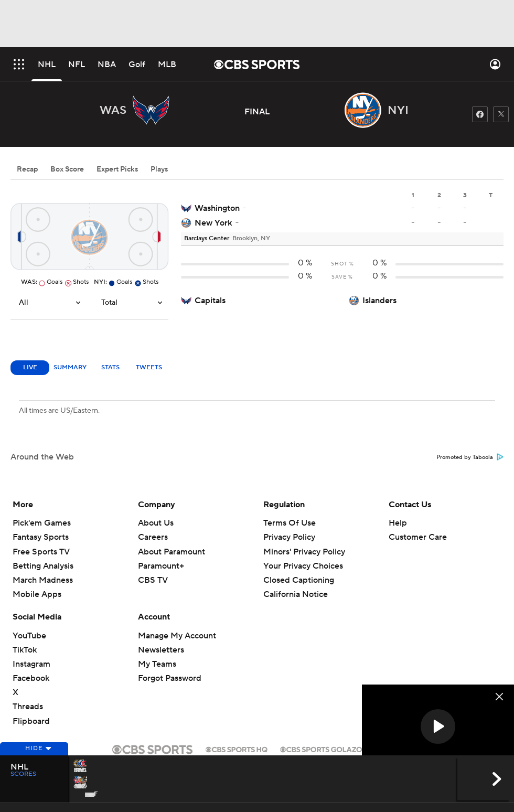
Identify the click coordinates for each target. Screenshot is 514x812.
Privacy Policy (289, 537)
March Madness (43, 580)
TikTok (25, 650)
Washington (217, 208)
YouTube (29, 636)
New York (213, 223)
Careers (153, 537)
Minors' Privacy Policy (304, 552)
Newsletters (161, 650)
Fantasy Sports (41, 537)
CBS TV (153, 580)
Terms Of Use (290, 523)
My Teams (157, 664)
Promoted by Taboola (470, 457)
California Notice (296, 594)
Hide (34, 761)
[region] (438, 727)
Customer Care (418, 537)
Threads (28, 707)
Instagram (31, 664)
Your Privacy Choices (303, 566)
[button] (438, 726)
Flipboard (31, 721)
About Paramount (172, 552)
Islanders (379, 301)
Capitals (210, 301)
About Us (156, 523)
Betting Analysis (43, 566)
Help (398, 523)
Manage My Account (177, 636)
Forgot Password (170, 678)
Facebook (31, 678)
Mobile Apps (37, 594)
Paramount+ (161, 566)
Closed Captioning (299, 580)
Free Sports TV (41, 552)
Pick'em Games (42, 523)
